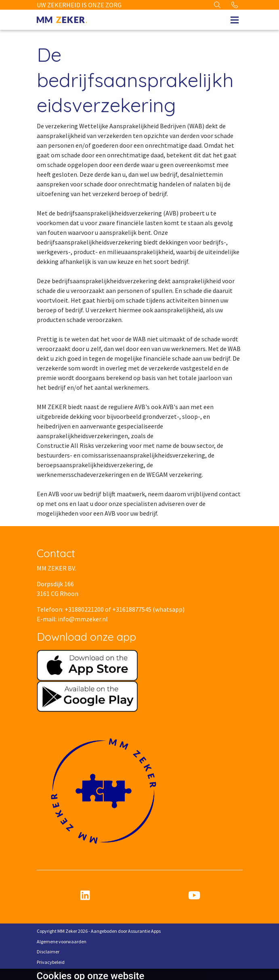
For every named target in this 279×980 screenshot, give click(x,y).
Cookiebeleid (50, 972)
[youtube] (194, 895)
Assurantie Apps (144, 931)
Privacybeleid (51, 962)
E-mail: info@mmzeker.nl (72, 619)
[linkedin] (85, 895)
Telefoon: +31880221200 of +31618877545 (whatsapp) (111, 609)
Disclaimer (48, 952)
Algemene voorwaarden (62, 941)
